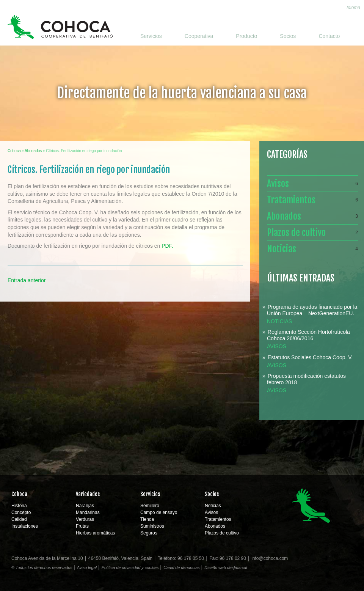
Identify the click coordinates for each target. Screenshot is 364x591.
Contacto (329, 36)
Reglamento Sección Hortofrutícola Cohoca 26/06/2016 (308, 335)
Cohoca (60, 27)
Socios (288, 36)
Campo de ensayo (159, 512)
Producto (246, 36)
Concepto (21, 512)
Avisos (312, 184)
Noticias (312, 249)
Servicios (151, 36)
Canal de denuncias (181, 567)
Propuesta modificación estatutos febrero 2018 (306, 379)
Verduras (85, 519)
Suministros (152, 526)
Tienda (147, 519)
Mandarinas (88, 512)
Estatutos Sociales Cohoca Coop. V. (310, 357)
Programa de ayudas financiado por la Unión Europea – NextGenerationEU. (312, 310)
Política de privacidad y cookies (130, 567)
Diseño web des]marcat (226, 567)
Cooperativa (199, 36)
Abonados (312, 216)
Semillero (150, 506)
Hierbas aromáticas (95, 533)
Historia (19, 506)
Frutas (82, 526)
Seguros (149, 533)
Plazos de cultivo (312, 233)
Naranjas (85, 506)
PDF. (167, 246)
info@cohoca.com (270, 558)
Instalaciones (25, 526)
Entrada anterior (27, 280)
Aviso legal (87, 567)
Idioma (353, 8)
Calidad (19, 519)
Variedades (88, 494)
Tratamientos (312, 200)
